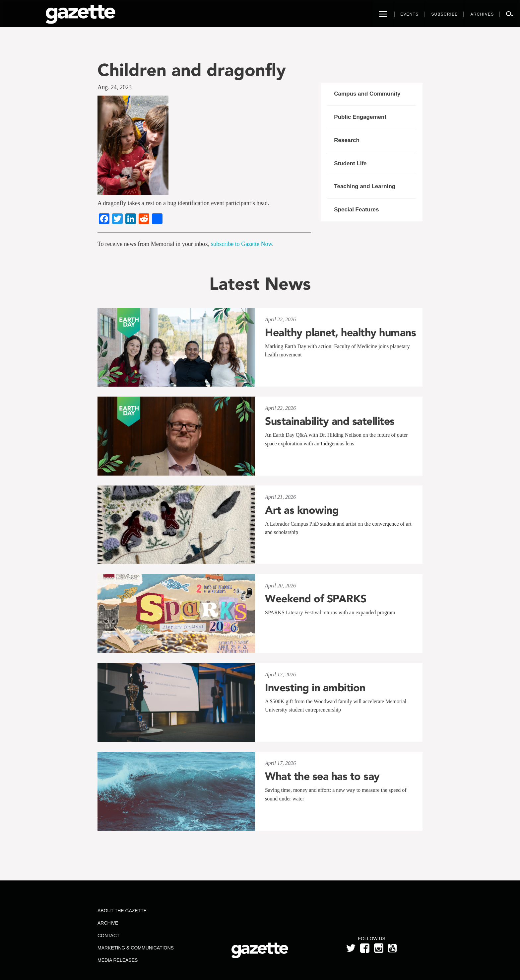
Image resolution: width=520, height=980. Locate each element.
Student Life (350, 163)
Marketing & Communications (136, 948)
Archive (108, 923)
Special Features (356, 210)
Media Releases (118, 960)
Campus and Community (367, 94)
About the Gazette (122, 911)
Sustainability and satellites (330, 421)
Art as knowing (302, 510)
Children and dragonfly (192, 70)
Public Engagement (360, 117)
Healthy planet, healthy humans (340, 333)
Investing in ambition (315, 688)
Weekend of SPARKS (316, 599)
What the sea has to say (322, 776)
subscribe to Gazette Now (241, 244)
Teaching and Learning (365, 186)
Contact (109, 936)
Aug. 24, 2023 (115, 87)
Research (347, 140)
